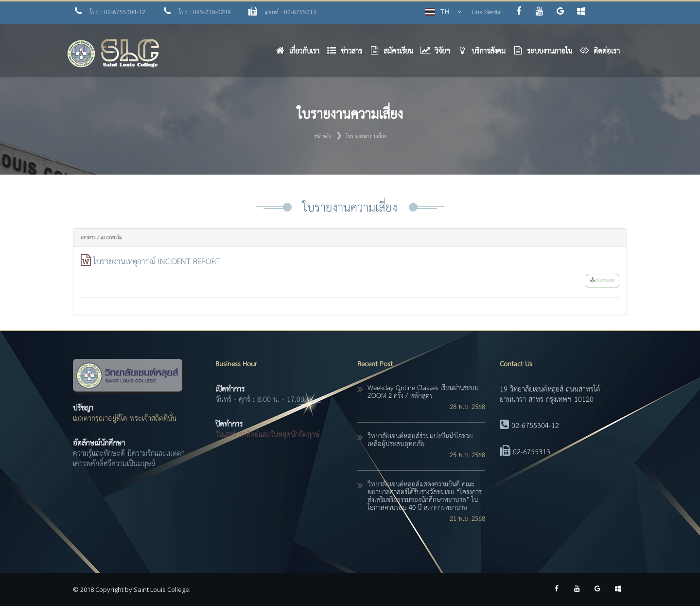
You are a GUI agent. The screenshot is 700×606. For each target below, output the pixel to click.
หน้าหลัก (323, 136)
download (603, 281)
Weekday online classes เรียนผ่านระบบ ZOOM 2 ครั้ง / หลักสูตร (423, 392)
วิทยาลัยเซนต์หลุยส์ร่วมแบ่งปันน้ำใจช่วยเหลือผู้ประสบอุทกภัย (420, 440)
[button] (348, 54)
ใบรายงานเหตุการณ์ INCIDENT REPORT (157, 262)
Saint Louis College (161, 589)
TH (445, 11)
